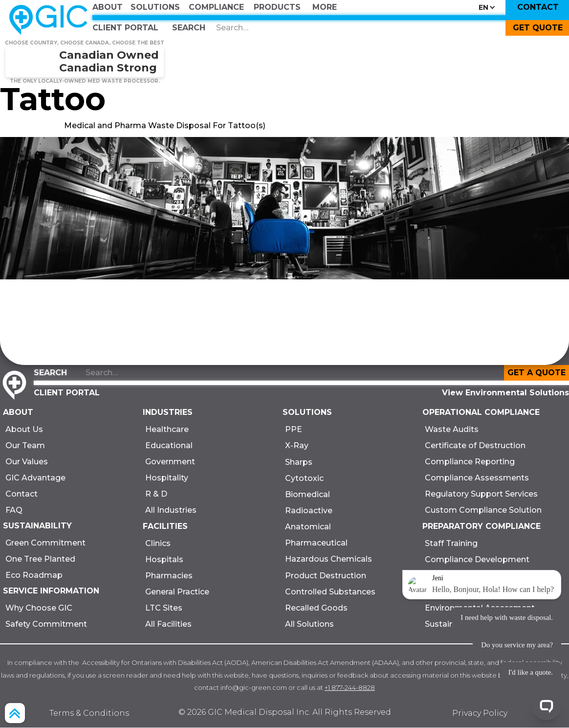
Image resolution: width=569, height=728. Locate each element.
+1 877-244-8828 (350, 687)
